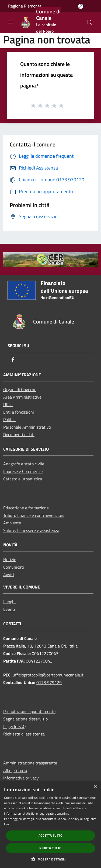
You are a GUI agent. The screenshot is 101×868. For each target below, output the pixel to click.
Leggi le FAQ (15, 726)
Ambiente (12, 523)
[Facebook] (13, 360)
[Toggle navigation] (11, 22)
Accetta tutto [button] (50, 835)
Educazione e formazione (26, 508)
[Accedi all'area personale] (81, 6)
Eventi (9, 609)
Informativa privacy (21, 778)
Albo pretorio (15, 770)
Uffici (8, 404)
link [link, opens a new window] (7, 824)
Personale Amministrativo (27, 427)
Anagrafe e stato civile (24, 464)
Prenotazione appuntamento (29, 711)
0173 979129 (49, 682)
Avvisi (9, 575)
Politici (9, 420)
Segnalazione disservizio (25, 719)
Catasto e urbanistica (23, 479)
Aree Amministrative (22, 397)
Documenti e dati (19, 435)
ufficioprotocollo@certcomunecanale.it (48, 675)
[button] (50, 859)
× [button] (95, 787)
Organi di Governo (20, 389)
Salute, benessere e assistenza (31, 530)
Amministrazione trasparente (30, 763)
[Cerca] (90, 23)
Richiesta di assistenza (24, 734)
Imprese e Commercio (23, 471)
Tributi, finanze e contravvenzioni (34, 515)
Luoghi (9, 602)
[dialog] (50, 825)
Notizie (10, 560)
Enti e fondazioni (19, 412)
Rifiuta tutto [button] (50, 848)
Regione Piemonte (25, 6)
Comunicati (14, 567)
